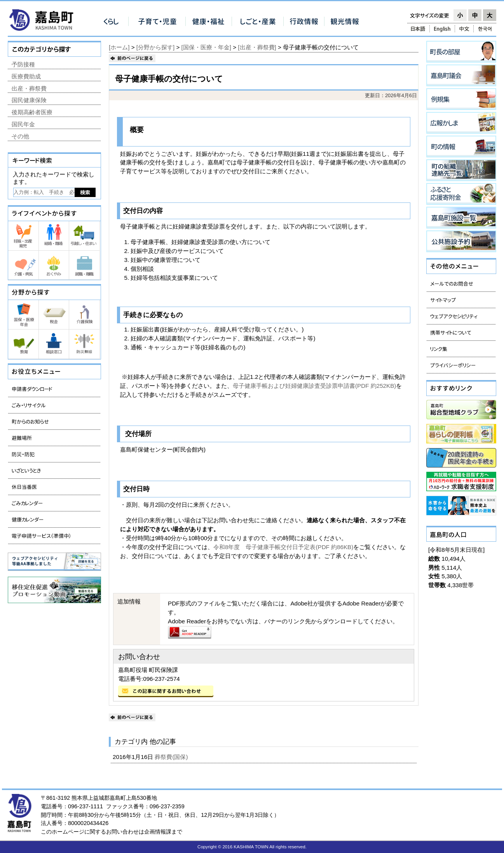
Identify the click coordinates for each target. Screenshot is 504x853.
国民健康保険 (29, 100)
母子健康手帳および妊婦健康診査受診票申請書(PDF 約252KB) (314, 386)
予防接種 (23, 64)
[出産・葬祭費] (257, 47)
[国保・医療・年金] (206, 47)
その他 (20, 136)
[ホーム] (119, 47)
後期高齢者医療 (32, 112)
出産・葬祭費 (29, 88)
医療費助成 (26, 76)
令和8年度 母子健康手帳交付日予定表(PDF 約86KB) (283, 547)
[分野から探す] (155, 47)
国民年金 (23, 124)
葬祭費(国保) (172, 757)
